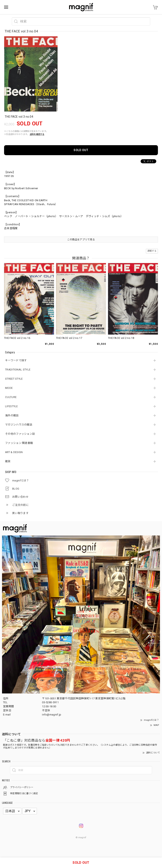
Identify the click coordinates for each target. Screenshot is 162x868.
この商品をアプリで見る (81, 240)
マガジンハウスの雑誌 (19, 425)
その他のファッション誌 (20, 434)
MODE (9, 388)
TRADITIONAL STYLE (18, 370)
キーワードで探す (16, 360)
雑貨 (8, 461)
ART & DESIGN (14, 452)
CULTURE (11, 397)
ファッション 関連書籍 (19, 443)
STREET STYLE (14, 379)
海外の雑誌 (12, 415)
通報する (152, 251)
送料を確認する (37, 134)
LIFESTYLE (12, 406)
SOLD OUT (81, 150)
